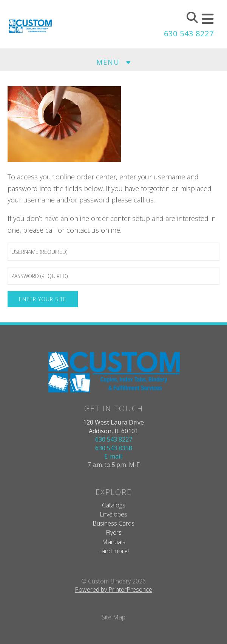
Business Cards (113, 523)
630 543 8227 (189, 33)
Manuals (114, 542)
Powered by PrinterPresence (113, 590)
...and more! (113, 551)
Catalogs (114, 505)
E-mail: (113, 456)
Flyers (114, 532)
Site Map (113, 617)
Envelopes (113, 514)
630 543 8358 (114, 448)
